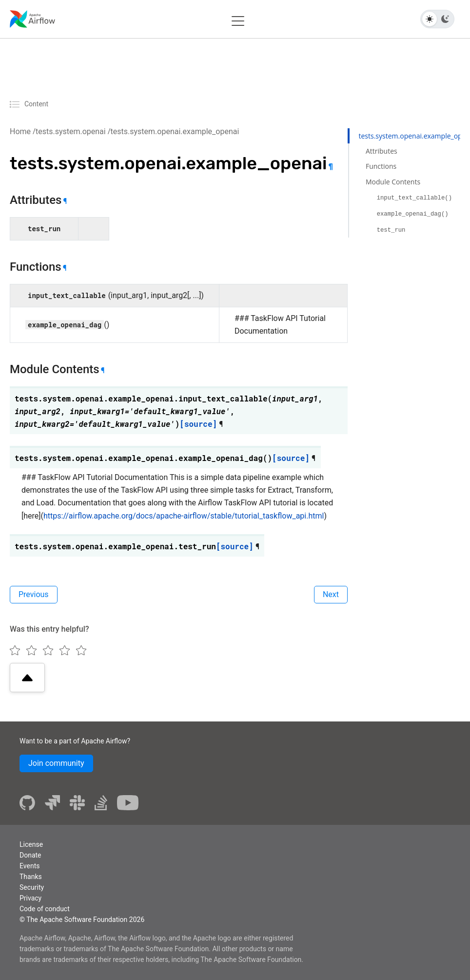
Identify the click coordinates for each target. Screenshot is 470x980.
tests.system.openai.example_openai (175, 131)
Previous (34, 594)
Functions (381, 166)
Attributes (382, 151)
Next (331, 594)
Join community (56, 763)
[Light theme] (430, 19)
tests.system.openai (71, 131)
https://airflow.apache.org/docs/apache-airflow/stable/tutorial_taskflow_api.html (184, 516)
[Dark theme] (445, 19)
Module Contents (393, 182)
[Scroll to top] (27, 678)
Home (20, 131)
